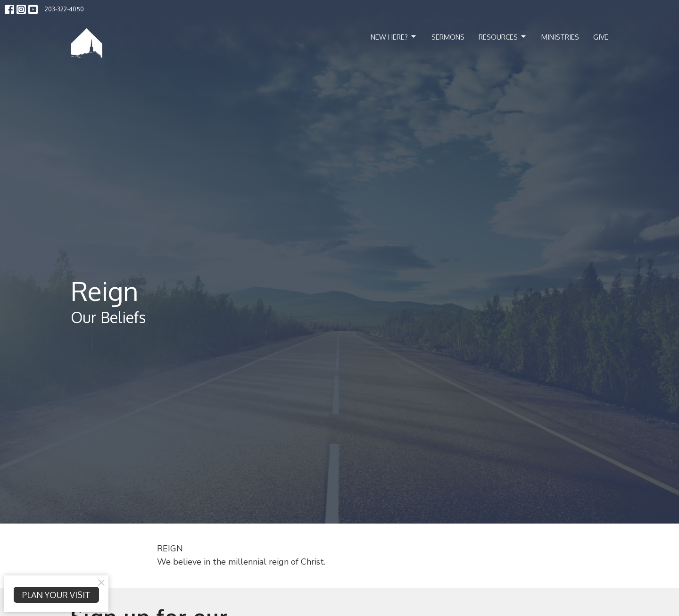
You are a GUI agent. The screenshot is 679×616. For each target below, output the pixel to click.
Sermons (448, 37)
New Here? (394, 37)
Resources (503, 37)
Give (601, 37)
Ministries (560, 37)
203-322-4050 (64, 9)
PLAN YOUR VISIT (56, 595)
